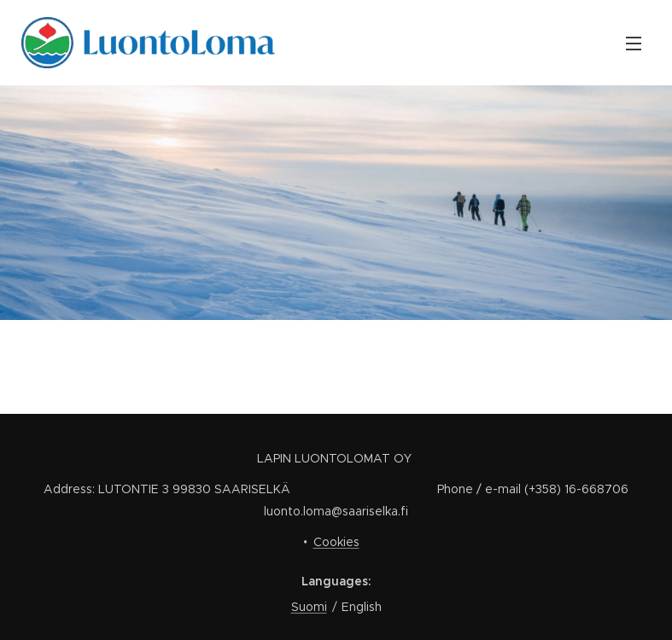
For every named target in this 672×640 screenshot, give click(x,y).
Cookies (336, 542)
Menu (634, 44)
